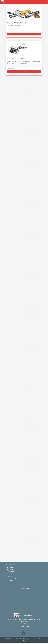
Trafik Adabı (14, 579)
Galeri (10, 573)
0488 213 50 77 (25, 629)
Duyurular (11, 571)
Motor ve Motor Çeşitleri (16, 58)
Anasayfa (11, 567)
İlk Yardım (13, 581)
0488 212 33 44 (25, 626)
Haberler (11, 569)
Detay (24, 34)
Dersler (11, 577)
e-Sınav (11, 575)
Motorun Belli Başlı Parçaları (17, 23)
